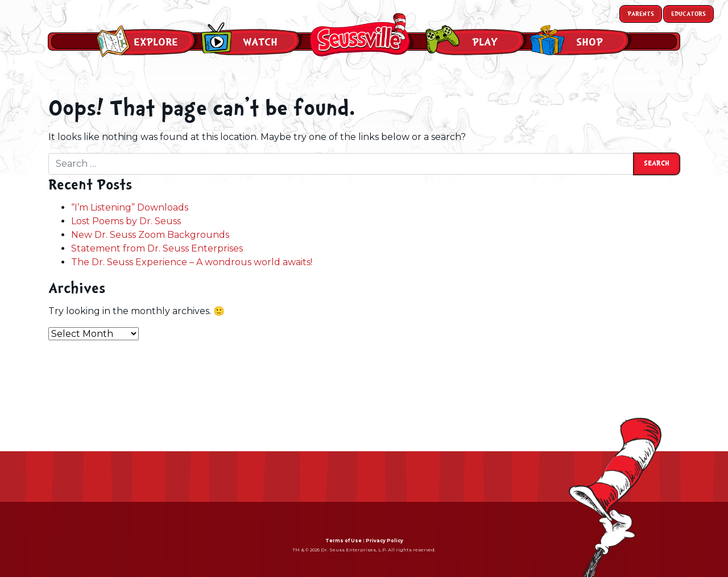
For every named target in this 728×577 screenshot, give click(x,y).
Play (485, 42)
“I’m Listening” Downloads (130, 207)
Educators (688, 14)
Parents (641, 14)
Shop (590, 42)
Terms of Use (344, 541)
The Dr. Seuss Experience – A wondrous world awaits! (192, 262)
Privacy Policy (384, 541)
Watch (260, 42)
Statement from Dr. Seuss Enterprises (157, 248)
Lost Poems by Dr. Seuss (126, 221)
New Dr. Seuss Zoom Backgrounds (150, 235)
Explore (156, 42)
